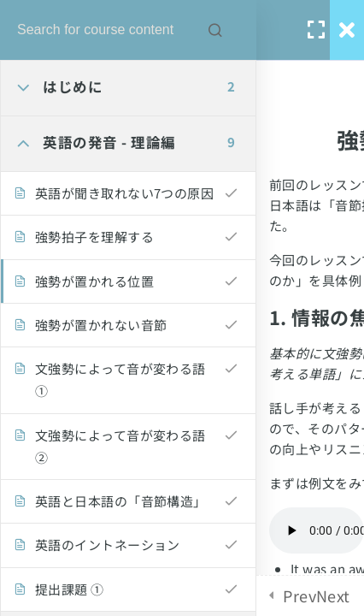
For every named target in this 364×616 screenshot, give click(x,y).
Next (333, 595)
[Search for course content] (215, 30)
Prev (299, 595)
